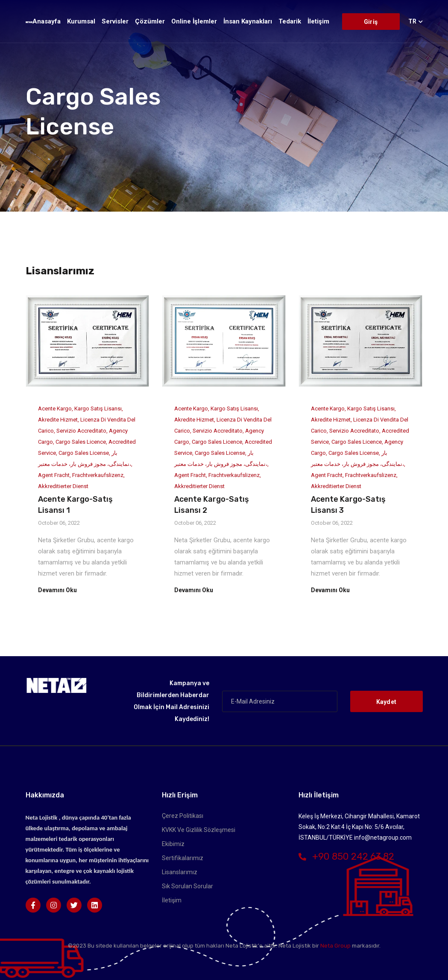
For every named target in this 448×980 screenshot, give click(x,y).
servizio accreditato (81, 431)
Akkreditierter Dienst (63, 486)
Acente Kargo (55, 409)
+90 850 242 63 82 (346, 856)
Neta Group (335, 946)
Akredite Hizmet (58, 420)
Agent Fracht (54, 475)
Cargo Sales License (84, 453)
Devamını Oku (57, 590)
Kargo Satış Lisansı (98, 409)
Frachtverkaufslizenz (98, 475)
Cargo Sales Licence (81, 442)
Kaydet (387, 702)
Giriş (371, 22)
